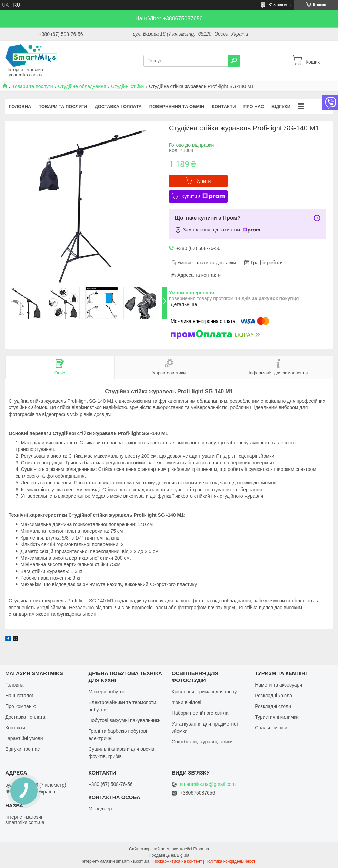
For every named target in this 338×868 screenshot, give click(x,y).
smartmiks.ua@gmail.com (208, 784)
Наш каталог (19, 696)
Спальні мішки (271, 728)
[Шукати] (234, 61)
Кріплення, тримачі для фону (204, 692)
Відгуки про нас (22, 749)
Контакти (224, 106)
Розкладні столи (273, 706)
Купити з (203, 196)
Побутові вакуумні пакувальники (124, 720)
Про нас (254, 106)
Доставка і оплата (118, 106)
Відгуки (281, 106)
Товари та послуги (32, 86)
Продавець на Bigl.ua (169, 855)
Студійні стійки (127, 86)
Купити (203, 181)
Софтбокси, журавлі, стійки (202, 742)
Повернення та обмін (177, 106)
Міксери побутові (107, 692)
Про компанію (21, 706)
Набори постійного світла (200, 713)
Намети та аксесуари (279, 685)
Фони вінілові (187, 702)
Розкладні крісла (274, 696)
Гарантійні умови (24, 738)
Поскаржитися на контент (177, 861)
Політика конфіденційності (231, 861)
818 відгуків (280, 5)
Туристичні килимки (277, 717)
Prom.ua (201, 849)
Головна (20, 106)
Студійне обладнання (82, 86)
